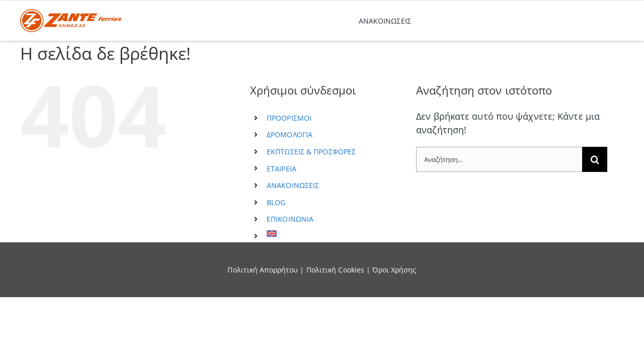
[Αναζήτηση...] (499, 159)
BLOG (276, 202)
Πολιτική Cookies (336, 270)
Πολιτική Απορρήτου (263, 270)
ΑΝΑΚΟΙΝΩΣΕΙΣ (293, 185)
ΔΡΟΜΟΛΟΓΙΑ (290, 134)
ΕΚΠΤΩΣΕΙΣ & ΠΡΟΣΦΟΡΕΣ (311, 152)
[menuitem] (334, 234)
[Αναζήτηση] (595, 159)
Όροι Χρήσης (394, 270)
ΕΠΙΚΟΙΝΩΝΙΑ (290, 219)
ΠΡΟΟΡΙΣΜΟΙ (289, 118)
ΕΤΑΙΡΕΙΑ (281, 169)
